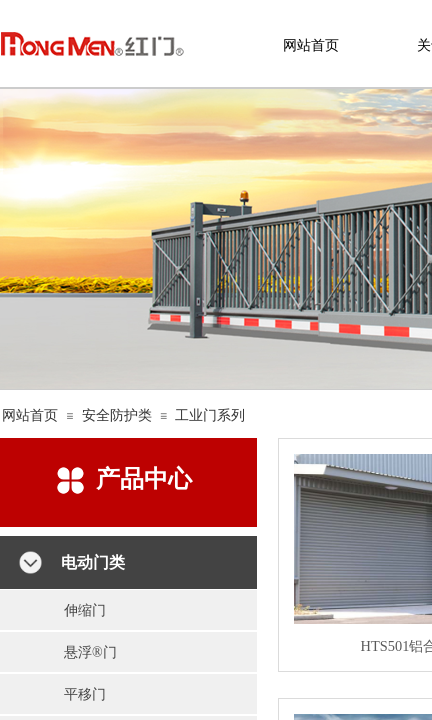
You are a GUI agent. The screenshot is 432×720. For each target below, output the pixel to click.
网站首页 (30, 415)
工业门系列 (210, 415)
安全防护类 (117, 415)
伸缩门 (85, 610)
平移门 (85, 694)
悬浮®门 (90, 652)
